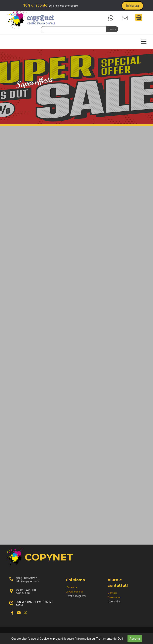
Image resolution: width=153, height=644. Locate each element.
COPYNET (49, 557)
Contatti (112, 593)
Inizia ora (132, 6)
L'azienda (71, 587)
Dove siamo (114, 597)
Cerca (112, 29)
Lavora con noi (74, 592)
